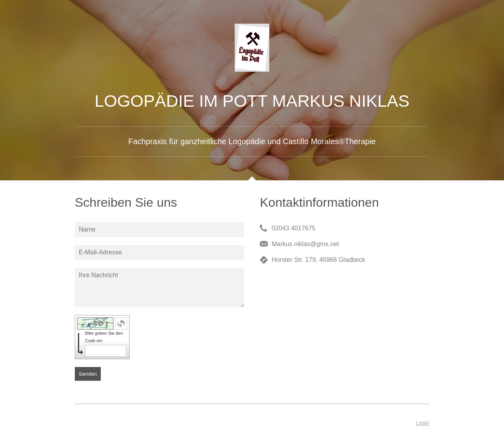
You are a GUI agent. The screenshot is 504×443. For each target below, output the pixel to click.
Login (422, 423)
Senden (88, 374)
